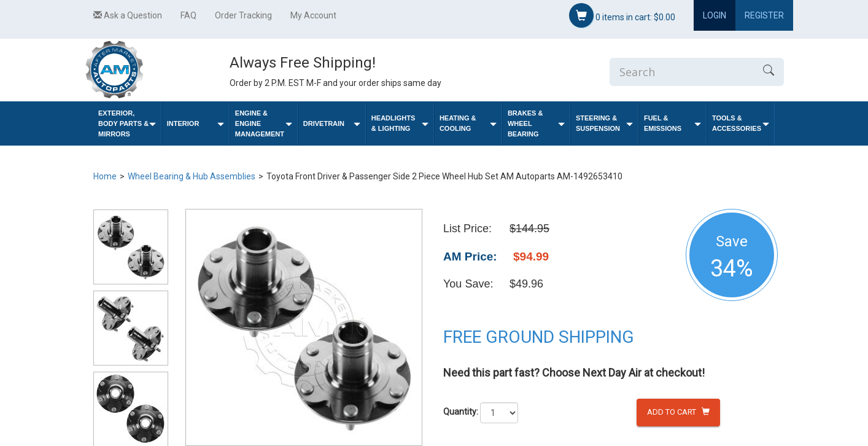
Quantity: (461, 412)
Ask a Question (128, 15)
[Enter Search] (681, 72)
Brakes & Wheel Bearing (536, 123)
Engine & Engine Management (264, 123)
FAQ (188, 15)
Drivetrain (332, 124)
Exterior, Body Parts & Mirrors (127, 123)
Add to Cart (678, 412)
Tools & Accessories (741, 123)
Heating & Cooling (468, 123)
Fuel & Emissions (672, 123)
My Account (313, 15)
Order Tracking (243, 15)
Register (764, 15)
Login (715, 15)
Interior (196, 124)
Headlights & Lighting (400, 123)
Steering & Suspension (604, 123)
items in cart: (622, 15)
